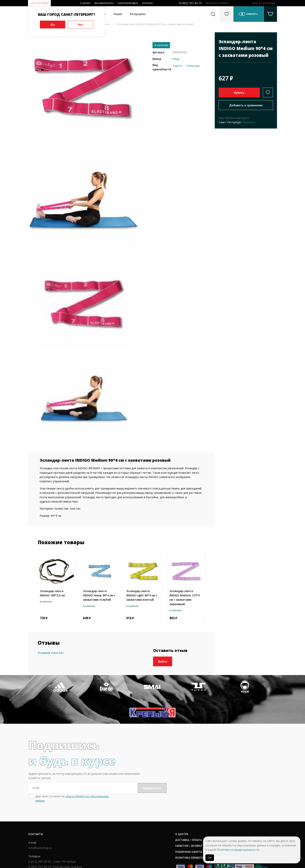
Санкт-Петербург (39, 3)
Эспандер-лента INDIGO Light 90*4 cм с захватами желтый (142, 595)
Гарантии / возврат (141, 822)
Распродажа (138, 14)
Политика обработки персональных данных (160, 834)
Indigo (176, 59)
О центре (85, 3)
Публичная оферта (141, 828)
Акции (118, 14)
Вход (255, 3)
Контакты (147, 3)
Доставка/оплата (104, 3)
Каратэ (178, 66)
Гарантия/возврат (128, 3)
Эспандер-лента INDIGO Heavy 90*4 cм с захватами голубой (99, 595)
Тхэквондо (193, 66)
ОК (210, 858)
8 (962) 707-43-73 (191, 3)
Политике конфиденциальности (238, 850)
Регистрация (268, 3)
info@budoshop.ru (40, 825)
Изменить (249, 122)
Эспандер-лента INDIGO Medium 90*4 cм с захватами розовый (155, 24)
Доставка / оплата (141, 817)
